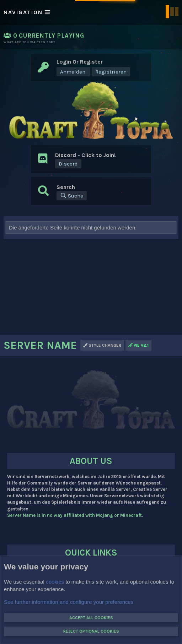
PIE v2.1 (138, 345)
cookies (55, 581)
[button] (91, 12)
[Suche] (72, 196)
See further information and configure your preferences (69, 602)
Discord (68, 164)
